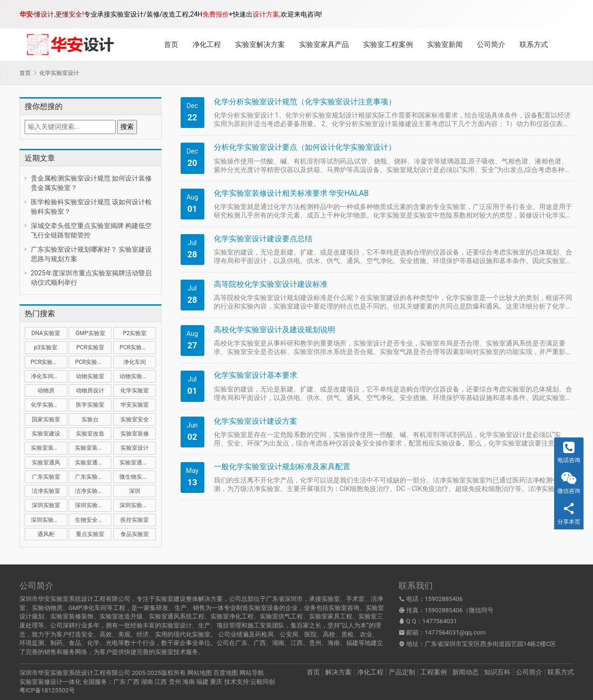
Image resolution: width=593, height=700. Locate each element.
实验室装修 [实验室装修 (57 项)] (135, 434)
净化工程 (207, 45)
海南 (189, 682)
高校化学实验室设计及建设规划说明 (274, 330)
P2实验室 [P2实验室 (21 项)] (135, 333)
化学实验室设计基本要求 (255, 375)
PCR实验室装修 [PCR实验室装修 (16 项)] (49, 362)
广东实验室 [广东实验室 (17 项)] (46, 477)
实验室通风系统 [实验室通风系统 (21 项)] (93, 463)
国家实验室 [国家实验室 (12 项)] (46, 419)
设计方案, (267, 14)
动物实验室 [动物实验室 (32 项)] (90, 376)
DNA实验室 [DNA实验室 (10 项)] (46, 333)
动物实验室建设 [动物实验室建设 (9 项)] (138, 376)
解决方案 (338, 672)
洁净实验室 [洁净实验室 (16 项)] (46, 491)
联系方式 (534, 45)
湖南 (147, 682)
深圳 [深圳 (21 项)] (135, 491)
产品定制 (402, 672)
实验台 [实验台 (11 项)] (90, 419)
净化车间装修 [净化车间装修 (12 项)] (48, 376)
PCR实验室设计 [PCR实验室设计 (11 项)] (93, 362)
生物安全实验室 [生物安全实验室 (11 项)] (93, 520)
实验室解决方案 (260, 45)
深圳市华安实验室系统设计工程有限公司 (75, 673)
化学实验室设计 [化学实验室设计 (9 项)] (49, 405)
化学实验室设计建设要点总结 (263, 239)
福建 (202, 682)
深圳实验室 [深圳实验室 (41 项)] (46, 505)
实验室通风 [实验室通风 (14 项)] (46, 463)
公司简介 (491, 45)
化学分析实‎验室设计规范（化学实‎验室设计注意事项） (305, 102)
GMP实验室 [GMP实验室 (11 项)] (90, 333)
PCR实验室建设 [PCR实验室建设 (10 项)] (138, 347)
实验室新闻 (445, 45)
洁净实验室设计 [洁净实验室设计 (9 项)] (93, 491)
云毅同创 (263, 682)
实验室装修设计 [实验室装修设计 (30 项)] (93, 448)
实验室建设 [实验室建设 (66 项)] (46, 434)
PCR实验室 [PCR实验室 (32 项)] (90, 347)
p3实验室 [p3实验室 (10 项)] (46, 347)
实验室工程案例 (388, 45)
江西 (161, 682)
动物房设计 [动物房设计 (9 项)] (90, 391)
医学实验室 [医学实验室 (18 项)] (90, 405)
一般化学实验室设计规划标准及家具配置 (282, 467)
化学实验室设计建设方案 (255, 421)
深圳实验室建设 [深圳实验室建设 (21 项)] (93, 505)
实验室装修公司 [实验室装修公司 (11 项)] (49, 448)
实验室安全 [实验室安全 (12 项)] (135, 419)
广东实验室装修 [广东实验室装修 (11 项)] (93, 477)
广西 (133, 682)
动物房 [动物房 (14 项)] (46, 391)
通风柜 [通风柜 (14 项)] (46, 534)
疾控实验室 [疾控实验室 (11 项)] (135, 520)
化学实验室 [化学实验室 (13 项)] (135, 391)
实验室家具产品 (324, 45)
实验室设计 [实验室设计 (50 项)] (135, 448)
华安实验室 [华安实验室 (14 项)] (135, 405)
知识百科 (497, 672)
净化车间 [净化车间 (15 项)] (135, 362)
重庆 (216, 682)
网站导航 (252, 673)
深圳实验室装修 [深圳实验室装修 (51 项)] (138, 505)
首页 (171, 45)
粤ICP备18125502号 (47, 690)
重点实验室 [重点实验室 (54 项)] (90, 534)
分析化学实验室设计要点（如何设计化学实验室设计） (305, 147)
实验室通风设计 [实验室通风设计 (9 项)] (138, 463)
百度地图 (226, 673)
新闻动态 (465, 672)
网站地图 (200, 673)
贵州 (175, 682)
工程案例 (434, 672)
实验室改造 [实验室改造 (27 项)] (90, 434)
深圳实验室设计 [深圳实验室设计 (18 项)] (49, 520)
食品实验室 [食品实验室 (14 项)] (135, 534)
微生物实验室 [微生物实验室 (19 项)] (137, 477)
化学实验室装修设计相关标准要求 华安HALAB (291, 193)
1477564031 (440, 621)
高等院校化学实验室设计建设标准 (271, 284)
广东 (119, 682)
